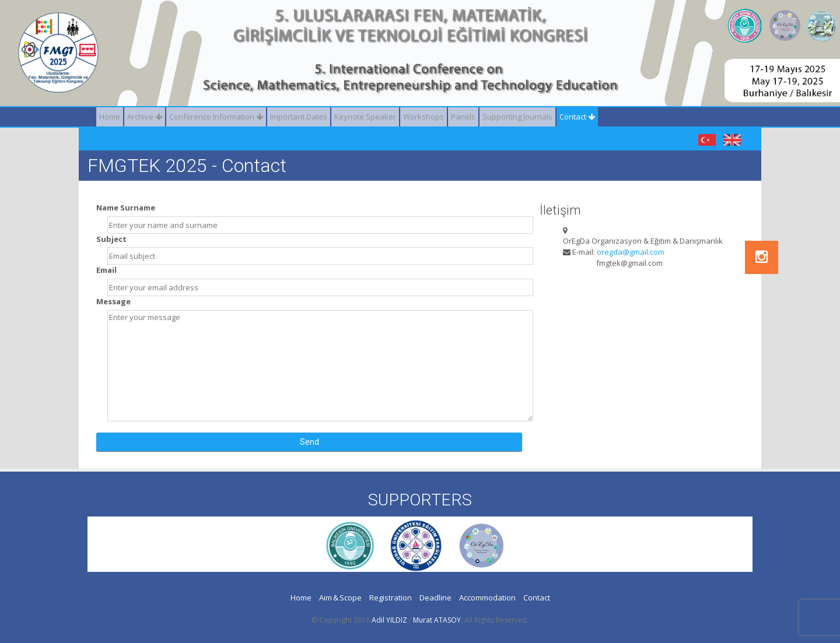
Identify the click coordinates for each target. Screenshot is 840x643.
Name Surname (126, 208)
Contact (577, 117)
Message (113, 301)
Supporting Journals (517, 117)
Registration (391, 598)
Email (106, 270)
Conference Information (216, 117)
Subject (111, 239)
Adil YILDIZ (389, 620)
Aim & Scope (340, 598)
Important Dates (299, 117)
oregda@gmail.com (631, 252)
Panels (463, 117)
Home (110, 117)
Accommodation (487, 598)
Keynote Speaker (365, 117)
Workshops (423, 117)
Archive (145, 117)
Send (309, 442)
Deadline (435, 598)
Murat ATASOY (437, 620)
